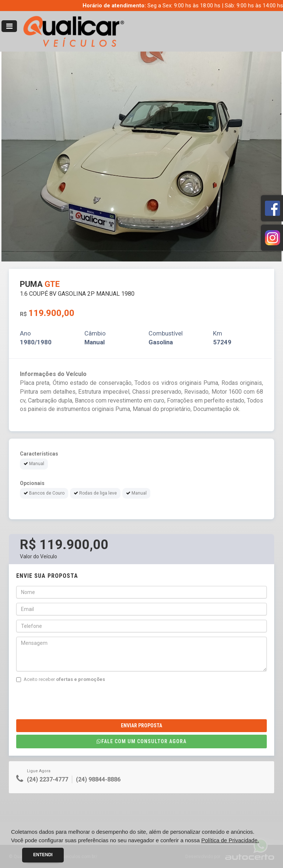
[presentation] (72, 701)
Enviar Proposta (141, 725)
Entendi (43, 855)
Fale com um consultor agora (141, 741)
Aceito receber (61, 679)
